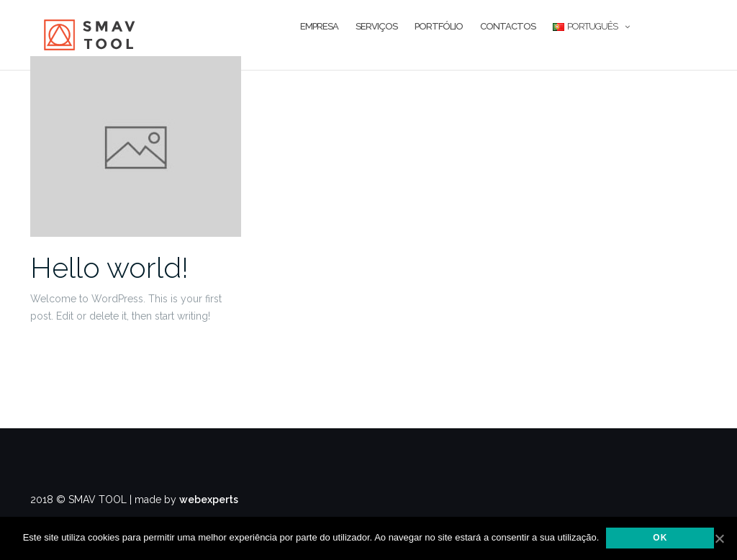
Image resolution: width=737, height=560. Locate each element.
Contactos (508, 26)
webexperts (209, 500)
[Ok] (719, 538)
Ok (660, 538)
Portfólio (439, 26)
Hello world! (109, 267)
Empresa (319, 26)
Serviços (376, 26)
